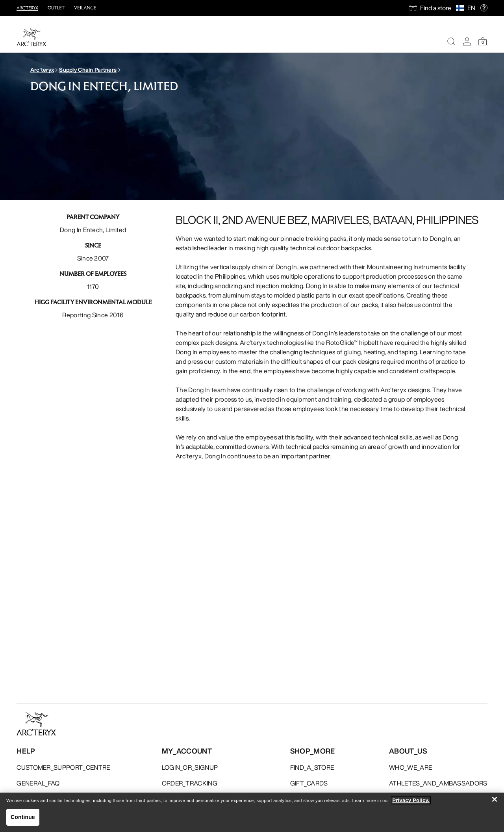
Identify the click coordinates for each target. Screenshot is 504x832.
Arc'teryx (42, 70)
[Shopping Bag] (483, 41)
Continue (23, 817)
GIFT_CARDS (309, 783)
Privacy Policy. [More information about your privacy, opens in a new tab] (411, 800)
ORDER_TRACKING (190, 783)
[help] (484, 8)
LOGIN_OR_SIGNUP (190, 767)
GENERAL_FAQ (38, 783)
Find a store (436, 8)
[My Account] (467, 41)
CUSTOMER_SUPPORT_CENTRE (63, 767)
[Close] (495, 799)
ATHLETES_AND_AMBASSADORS (438, 783)
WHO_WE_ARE (410, 767)
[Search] (451, 41)
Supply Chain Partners (88, 70)
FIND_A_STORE (312, 767)
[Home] (31, 37)
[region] (252, 812)
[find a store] (430, 8)
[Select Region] (462, 8)
